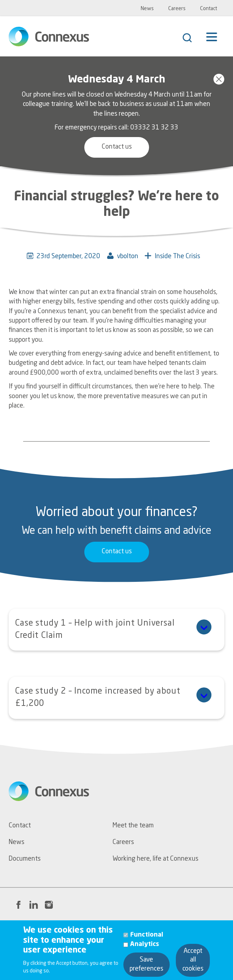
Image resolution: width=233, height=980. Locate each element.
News (147, 9)
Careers (177, 9)
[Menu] (212, 42)
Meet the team (133, 826)
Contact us (117, 147)
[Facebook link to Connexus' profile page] (18, 905)
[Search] (191, 39)
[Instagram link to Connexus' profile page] (49, 905)
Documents (25, 859)
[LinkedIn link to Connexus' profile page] (34, 905)
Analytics (145, 951)
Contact (209, 9)
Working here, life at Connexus (155, 859)
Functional (147, 941)
